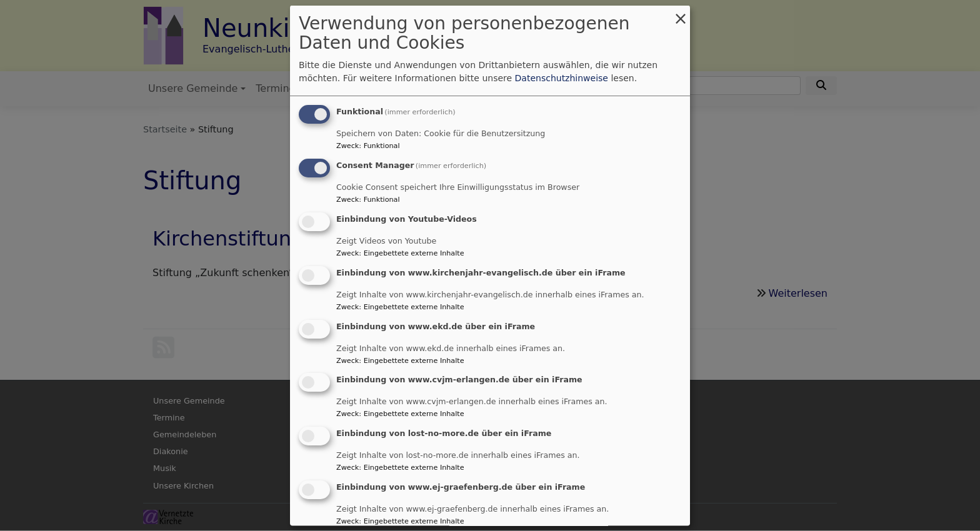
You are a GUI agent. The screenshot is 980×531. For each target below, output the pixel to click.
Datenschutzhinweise (562, 78)
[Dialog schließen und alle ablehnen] (681, 13)
